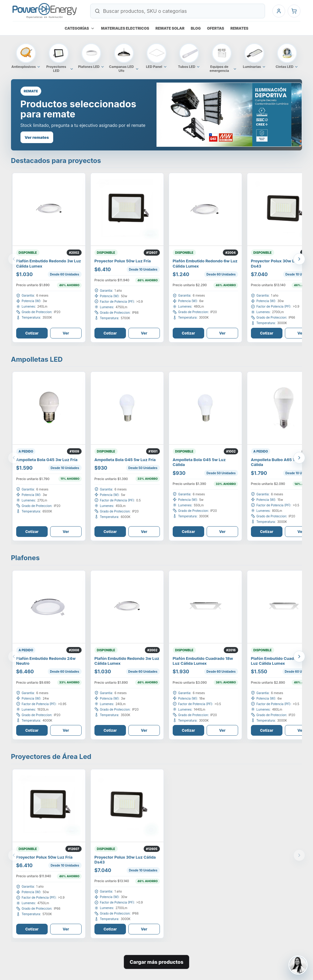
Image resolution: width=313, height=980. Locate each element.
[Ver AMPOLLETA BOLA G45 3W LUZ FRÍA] (49, 408)
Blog (196, 28)
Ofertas (215, 28)
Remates (239, 28)
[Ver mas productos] (299, 259)
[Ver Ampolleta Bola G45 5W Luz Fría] (127, 408)
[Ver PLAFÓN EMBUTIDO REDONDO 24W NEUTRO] (49, 607)
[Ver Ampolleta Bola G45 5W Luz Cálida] (205, 408)
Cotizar (32, 333)
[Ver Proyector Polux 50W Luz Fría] (127, 209)
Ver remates (37, 137)
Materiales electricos (125, 28)
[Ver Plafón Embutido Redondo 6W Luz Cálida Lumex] (205, 209)
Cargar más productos (156, 962)
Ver (66, 333)
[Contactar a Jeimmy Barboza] (298, 965)
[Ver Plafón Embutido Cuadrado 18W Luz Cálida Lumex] (205, 607)
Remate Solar (170, 28)
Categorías (80, 28)
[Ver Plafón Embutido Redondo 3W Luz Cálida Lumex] (49, 209)
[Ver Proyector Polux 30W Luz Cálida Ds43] (127, 806)
